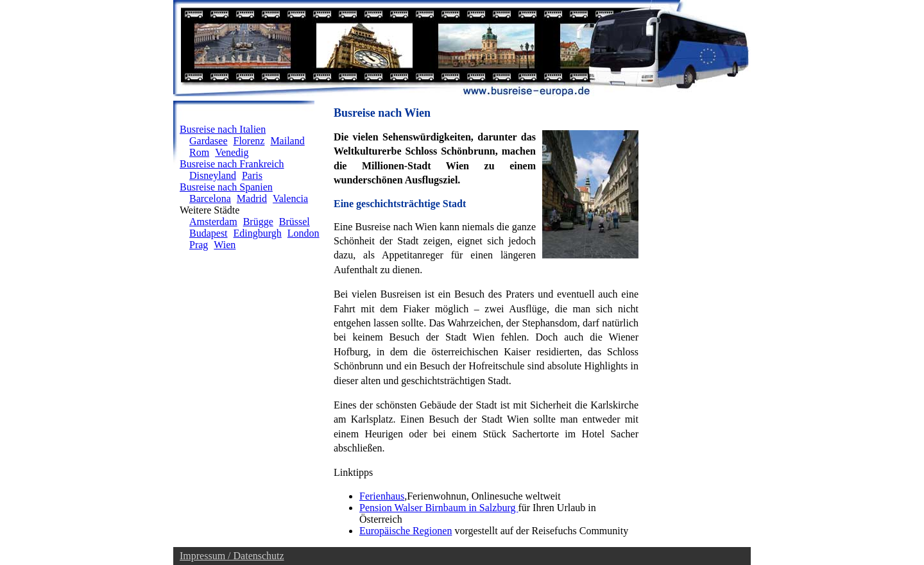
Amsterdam (213, 222)
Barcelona (210, 198)
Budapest (209, 233)
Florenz (249, 141)
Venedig (232, 152)
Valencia (290, 198)
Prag (199, 245)
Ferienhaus (382, 496)
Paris (252, 175)
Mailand (287, 141)
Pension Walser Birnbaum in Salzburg (439, 508)
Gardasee (209, 141)
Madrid (252, 198)
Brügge (258, 222)
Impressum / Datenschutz (232, 556)
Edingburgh (258, 233)
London (304, 233)
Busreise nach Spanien (226, 187)
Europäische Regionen (406, 531)
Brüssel (295, 222)
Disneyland (213, 175)
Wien (225, 245)
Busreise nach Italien (223, 129)
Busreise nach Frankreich (232, 164)
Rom (199, 152)
